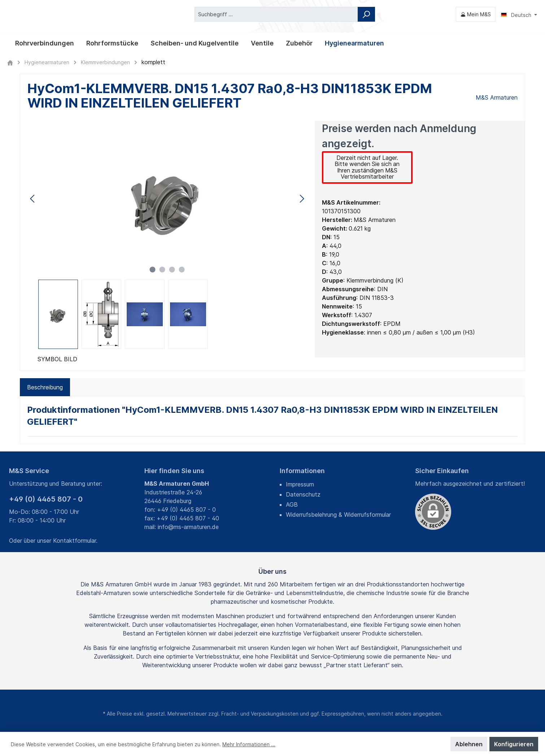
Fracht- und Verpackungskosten (260, 714)
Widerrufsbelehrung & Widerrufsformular (338, 515)
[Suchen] (366, 14)
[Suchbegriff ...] (276, 14)
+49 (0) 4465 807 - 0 (46, 499)
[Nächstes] (302, 198)
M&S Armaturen (497, 97)
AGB (292, 504)
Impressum (300, 484)
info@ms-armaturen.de (188, 527)
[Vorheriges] (33, 198)
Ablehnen (469, 744)
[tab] (45, 387)
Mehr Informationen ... (249, 744)
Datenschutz (303, 494)
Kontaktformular (75, 541)
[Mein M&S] (476, 14)
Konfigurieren (514, 744)
